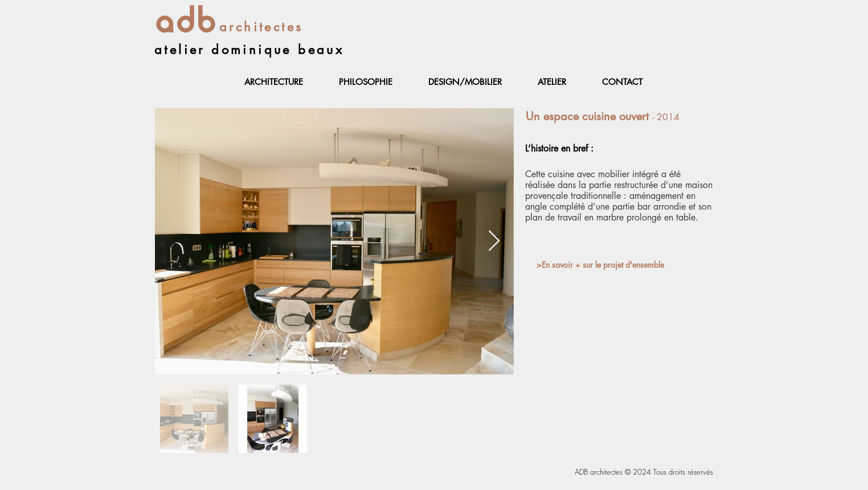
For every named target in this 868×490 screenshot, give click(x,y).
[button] (273, 82)
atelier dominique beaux (249, 50)
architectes (261, 27)
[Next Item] (494, 241)
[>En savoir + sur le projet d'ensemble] (600, 265)
